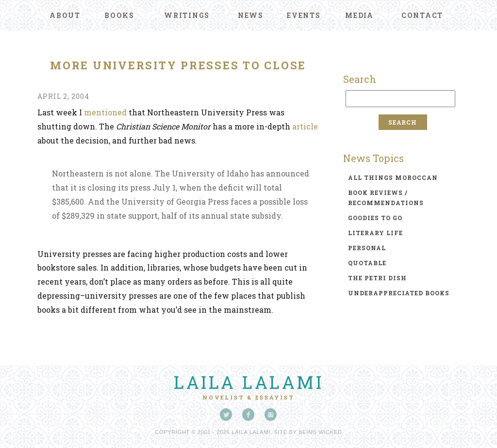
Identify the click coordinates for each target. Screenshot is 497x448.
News (251, 15)
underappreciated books (399, 293)
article (305, 126)
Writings (187, 15)
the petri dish (377, 278)
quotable (367, 263)
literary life (375, 233)
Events (304, 15)
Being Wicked (320, 432)
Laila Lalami (248, 382)
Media (359, 15)
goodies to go (375, 218)
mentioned (105, 112)
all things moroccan (393, 177)
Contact (422, 15)
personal (367, 248)
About (65, 15)
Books (119, 15)
